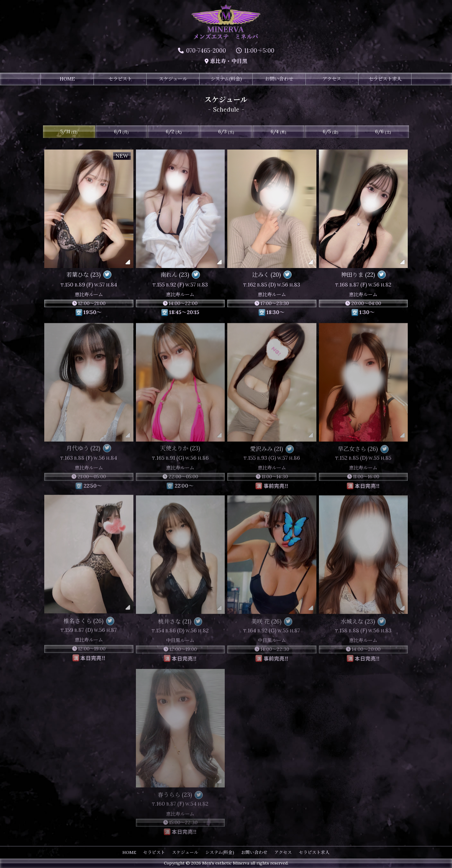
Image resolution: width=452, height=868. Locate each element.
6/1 (121, 132)
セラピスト (120, 79)
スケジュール (173, 79)
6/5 (331, 132)
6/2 (174, 132)
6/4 (278, 132)
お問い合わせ (279, 79)
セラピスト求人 (385, 79)
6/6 (383, 132)
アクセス (332, 79)
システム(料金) (226, 79)
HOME (67, 79)
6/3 (226, 132)
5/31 (69, 132)
